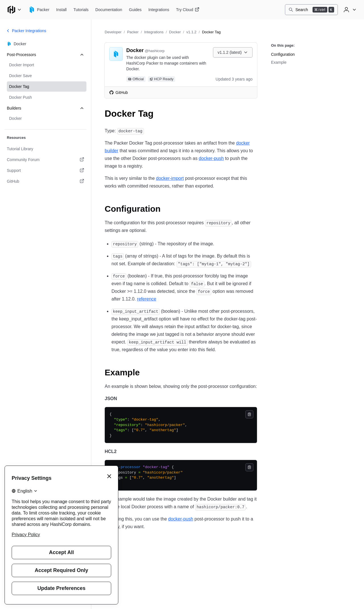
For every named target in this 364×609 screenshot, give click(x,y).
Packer (133, 32)
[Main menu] (14, 10)
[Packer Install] (62, 10)
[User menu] (349, 10)
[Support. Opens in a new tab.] (45, 170)
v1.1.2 (191, 32)
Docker (175, 32)
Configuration (283, 54)
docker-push (211, 158)
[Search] (311, 10)
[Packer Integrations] (159, 10)
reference (147, 299)
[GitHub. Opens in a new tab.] (45, 181)
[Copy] (249, 414)
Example (279, 62)
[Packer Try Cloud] (188, 10)
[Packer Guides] (135, 10)
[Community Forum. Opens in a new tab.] (45, 160)
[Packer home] (39, 10)
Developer (113, 32)
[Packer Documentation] (109, 10)
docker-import (170, 178)
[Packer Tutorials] (81, 10)
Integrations (154, 32)
